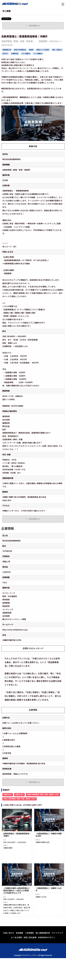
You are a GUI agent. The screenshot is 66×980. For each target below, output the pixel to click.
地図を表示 (7, 500)
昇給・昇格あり (57, 50)
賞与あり (5, 54)
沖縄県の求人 (8, 795)
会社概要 (19, 933)
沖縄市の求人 (19, 795)
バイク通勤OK (38, 54)
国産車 (31, 50)
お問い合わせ (9, 933)
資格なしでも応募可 (43, 50)
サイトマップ (57, 933)
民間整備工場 (7, 50)
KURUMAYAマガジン (47, 938)
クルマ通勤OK (26, 54)
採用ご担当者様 (30, 938)
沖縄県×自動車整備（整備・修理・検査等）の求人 (43, 795)
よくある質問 (16, 938)
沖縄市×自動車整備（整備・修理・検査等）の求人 (20, 799)
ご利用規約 (29, 933)
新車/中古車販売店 (20, 50)
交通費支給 (15, 54)
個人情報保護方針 (43, 933)
